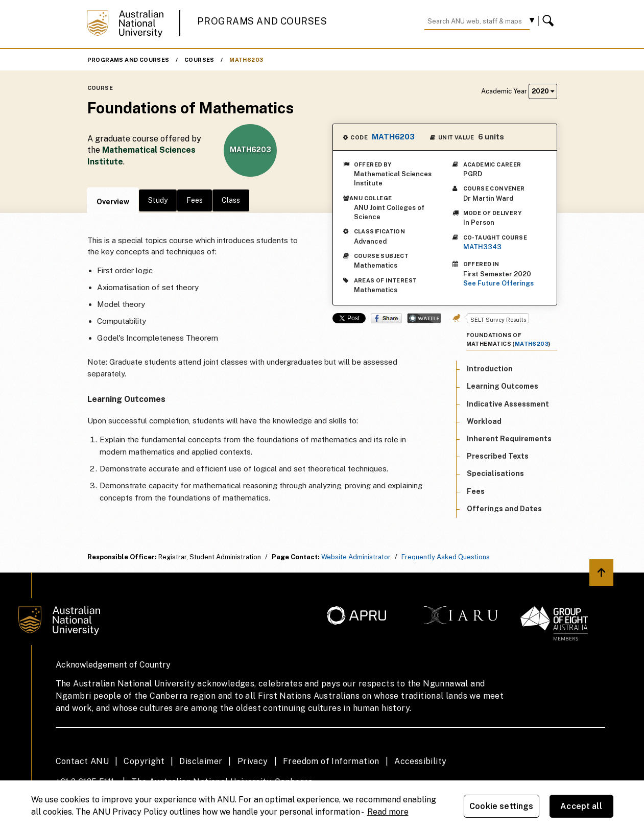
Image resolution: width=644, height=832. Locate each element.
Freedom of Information (331, 761)
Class (231, 200)
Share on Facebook (386, 318)
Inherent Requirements (509, 439)
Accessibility (420, 761)
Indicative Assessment (508, 404)
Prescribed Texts (498, 456)
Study (158, 200)
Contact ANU (82, 761)
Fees (195, 200)
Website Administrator (356, 557)
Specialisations (495, 473)
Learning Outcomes (503, 386)
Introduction (490, 369)
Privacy (253, 761)
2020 (543, 91)
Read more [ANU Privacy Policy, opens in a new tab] (388, 812)
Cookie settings (501, 806)
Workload (484, 421)
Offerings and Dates (504, 509)
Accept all (581, 806)
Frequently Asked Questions (446, 557)
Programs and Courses (262, 21)
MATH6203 (246, 60)
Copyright (144, 761)
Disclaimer (201, 761)
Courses (199, 60)
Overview (113, 202)
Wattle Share (424, 318)
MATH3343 (482, 247)
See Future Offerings (498, 283)
